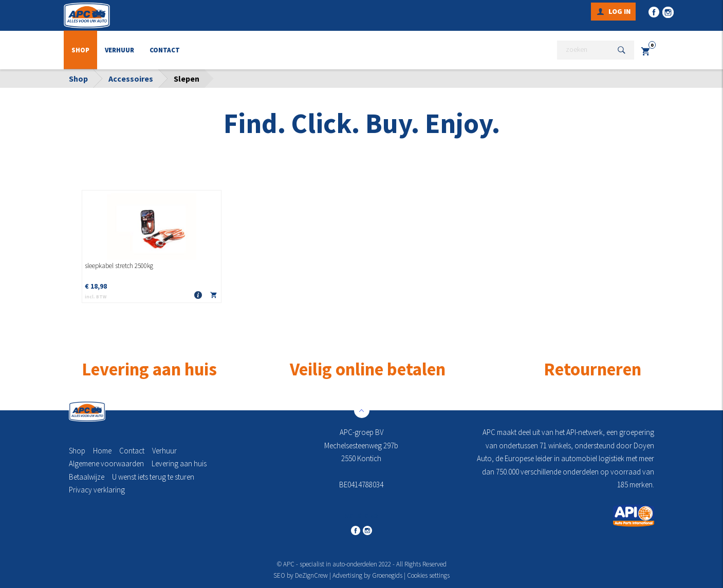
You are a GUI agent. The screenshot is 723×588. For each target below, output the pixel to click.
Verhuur (119, 50)
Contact (165, 50)
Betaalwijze (87, 477)
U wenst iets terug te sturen (153, 477)
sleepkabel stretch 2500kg (119, 266)
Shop (80, 50)
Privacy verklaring (97, 490)
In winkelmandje (213, 297)
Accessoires (131, 79)
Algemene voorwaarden (106, 463)
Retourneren (592, 369)
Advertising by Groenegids (367, 575)
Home (102, 451)
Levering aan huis (179, 463)
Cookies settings (428, 575)
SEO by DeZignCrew (301, 575)
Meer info (198, 296)
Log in (619, 11)
